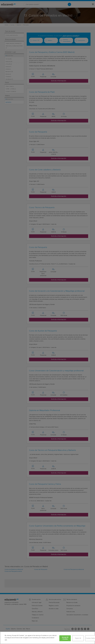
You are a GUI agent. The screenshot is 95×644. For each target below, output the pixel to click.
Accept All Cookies (65, 638)
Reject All (78, 638)
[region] (47, 638)
